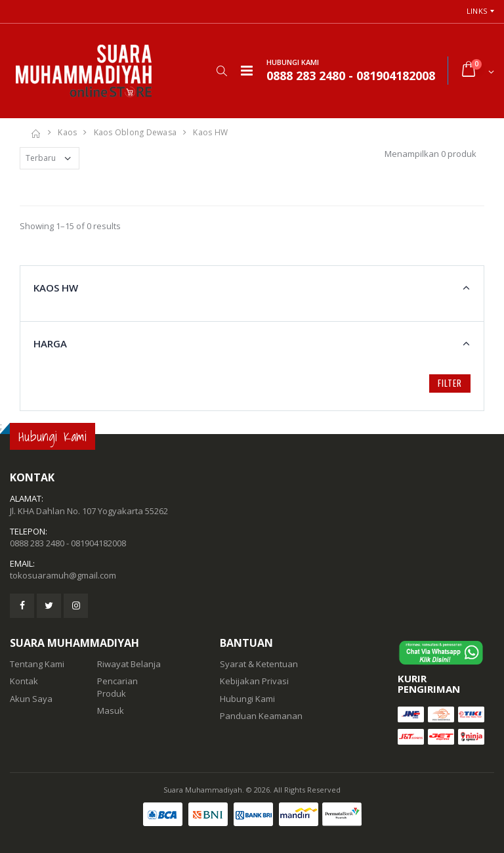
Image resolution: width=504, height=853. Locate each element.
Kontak (24, 681)
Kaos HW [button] (56, 288)
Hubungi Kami (247, 699)
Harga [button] (50, 343)
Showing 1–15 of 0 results (70, 226)
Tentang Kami (37, 664)
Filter (450, 383)
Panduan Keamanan (261, 716)
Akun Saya (31, 699)
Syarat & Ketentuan (259, 664)
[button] (221, 71)
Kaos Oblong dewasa (136, 132)
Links (477, 11)
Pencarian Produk (117, 687)
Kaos (67, 132)
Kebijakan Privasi (254, 681)
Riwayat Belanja (129, 664)
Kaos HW (210, 132)
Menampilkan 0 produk (430, 154)
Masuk (111, 711)
